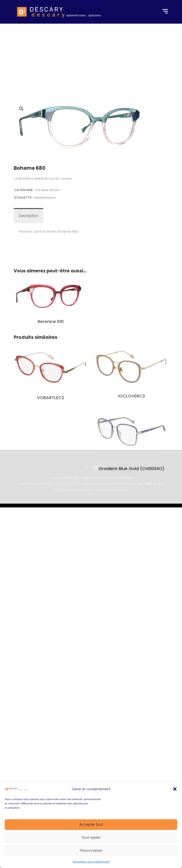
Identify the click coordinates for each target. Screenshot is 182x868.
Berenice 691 (51, 384)
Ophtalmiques (45, 260)
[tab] (28, 278)
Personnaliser (91, 851)
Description (28, 278)
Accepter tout (91, 824)
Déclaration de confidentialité (91, 862)
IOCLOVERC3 (132, 458)
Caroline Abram (47, 252)
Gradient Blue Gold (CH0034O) (132, 531)
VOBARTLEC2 (51, 460)
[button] (175, 789)
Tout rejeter (91, 837)
